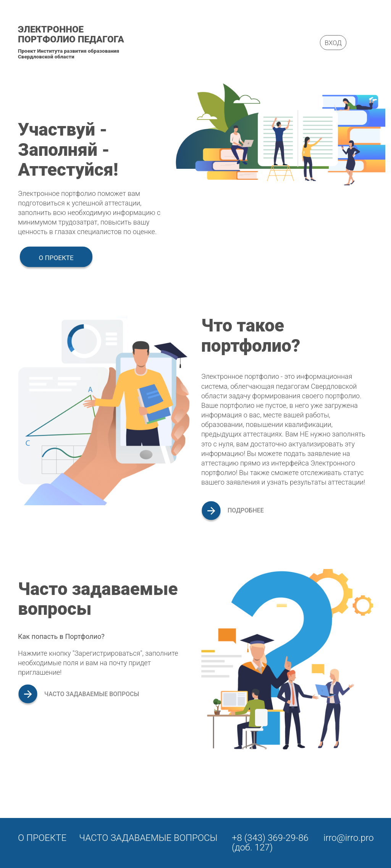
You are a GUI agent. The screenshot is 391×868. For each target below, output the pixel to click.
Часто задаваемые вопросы (148, 838)
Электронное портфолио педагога (71, 34)
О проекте (56, 258)
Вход (333, 42)
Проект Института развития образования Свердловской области (69, 54)
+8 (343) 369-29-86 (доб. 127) (270, 843)
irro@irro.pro (349, 838)
